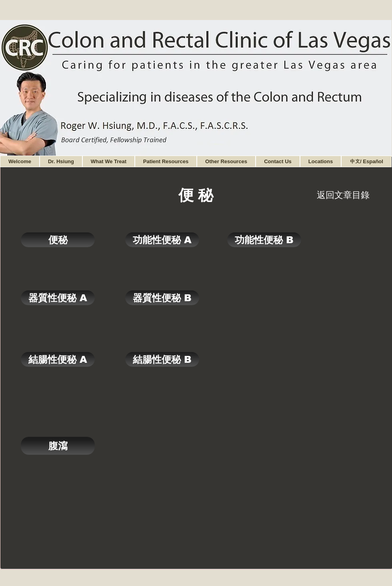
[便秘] (58, 240)
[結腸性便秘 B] (162, 359)
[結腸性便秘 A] (58, 359)
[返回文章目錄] (343, 195)
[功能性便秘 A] (162, 240)
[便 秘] (196, 195)
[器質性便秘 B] (162, 298)
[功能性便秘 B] (264, 240)
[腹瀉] (58, 446)
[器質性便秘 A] (58, 298)
